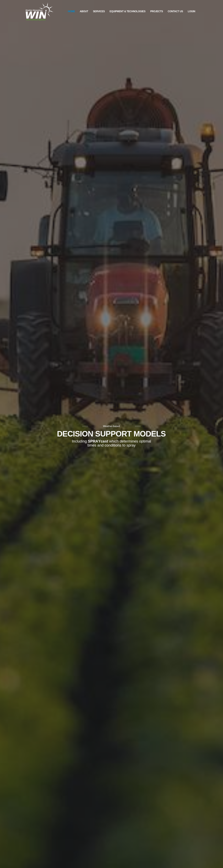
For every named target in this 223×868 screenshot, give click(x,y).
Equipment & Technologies (128, 11)
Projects (157, 11)
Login (191, 11)
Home (71, 11)
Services (99, 11)
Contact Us (175, 11)
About (84, 11)
